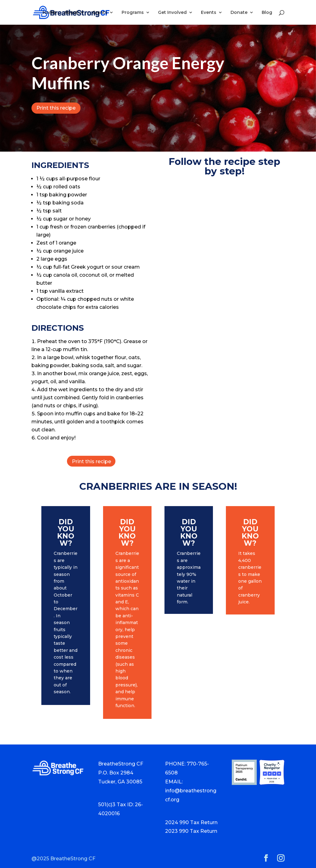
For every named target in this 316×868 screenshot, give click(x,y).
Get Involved (172, 13)
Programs (133, 13)
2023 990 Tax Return (191, 831)
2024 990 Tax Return (191, 822)
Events (209, 13)
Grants (100, 13)
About (71, 13)
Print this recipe (56, 108)
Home (49, 13)
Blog (267, 13)
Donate (239, 13)
